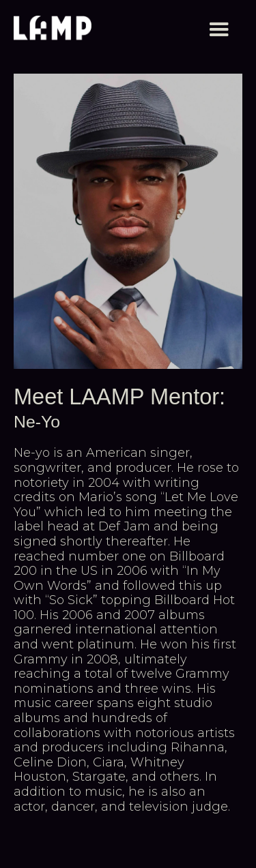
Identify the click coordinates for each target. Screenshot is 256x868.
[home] (53, 30)
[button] (219, 30)
